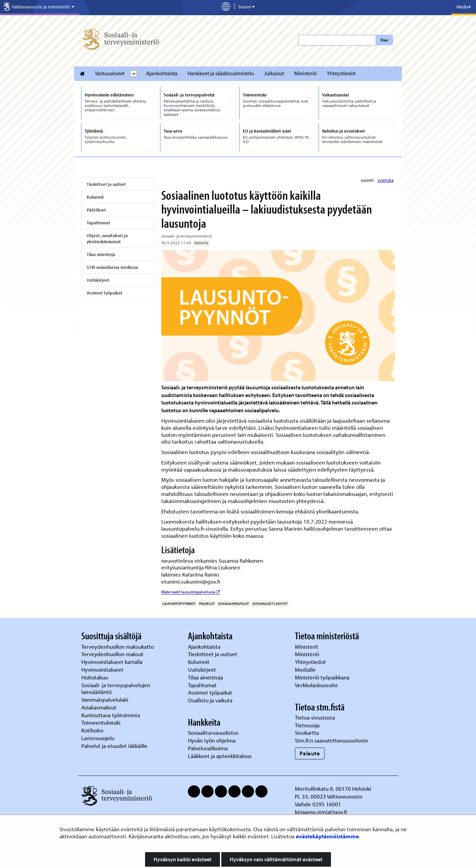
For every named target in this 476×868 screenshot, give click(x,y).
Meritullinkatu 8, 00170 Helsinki (333, 789)
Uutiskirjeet (98, 280)
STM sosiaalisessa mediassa (112, 267)
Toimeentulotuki (102, 722)
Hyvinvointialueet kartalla (113, 662)
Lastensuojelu (99, 738)
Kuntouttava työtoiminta (111, 715)
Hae (384, 40)
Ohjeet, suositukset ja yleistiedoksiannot (107, 239)
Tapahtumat (99, 223)
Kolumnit (95, 197)
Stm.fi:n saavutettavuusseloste (331, 740)
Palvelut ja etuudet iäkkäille (114, 746)
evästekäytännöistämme (327, 836)
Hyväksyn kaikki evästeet (183, 859)
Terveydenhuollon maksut (113, 654)
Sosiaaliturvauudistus (213, 733)
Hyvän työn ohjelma (212, 740)
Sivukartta (307, 733)
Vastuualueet (110, 73)
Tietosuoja (307, 725)
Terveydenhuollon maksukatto (118, 647)
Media (464, 7)
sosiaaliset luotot (270, 604)
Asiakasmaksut (99, 707)
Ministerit (307, 647)
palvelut (207, 604)
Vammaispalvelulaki (105, 699)
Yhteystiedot (341, 73)
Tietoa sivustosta (315, 717)
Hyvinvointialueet (103, 669)
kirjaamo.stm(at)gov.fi (321, 812)
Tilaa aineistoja (101, 254)
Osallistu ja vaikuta (210, 700)
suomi (368, 180)
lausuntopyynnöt (179, 604)
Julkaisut (274, 73)
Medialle (306, 669)
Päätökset (96, 210)
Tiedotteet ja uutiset (106, 184)
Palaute (310, 753)
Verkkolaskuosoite (317, 685)
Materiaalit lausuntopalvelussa (191, 592)
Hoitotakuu (95, 677)
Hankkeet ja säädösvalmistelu (221, 73)
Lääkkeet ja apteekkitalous (220, 756)
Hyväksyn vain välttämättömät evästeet (276, 859)
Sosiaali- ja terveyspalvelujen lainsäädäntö (116, 689)
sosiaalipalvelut (233, 604)
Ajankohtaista (162, 73)
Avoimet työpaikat (105, 293)
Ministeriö (305, 73)
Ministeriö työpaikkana (323, 677)
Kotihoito (92, 730)
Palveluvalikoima (208, 748)
